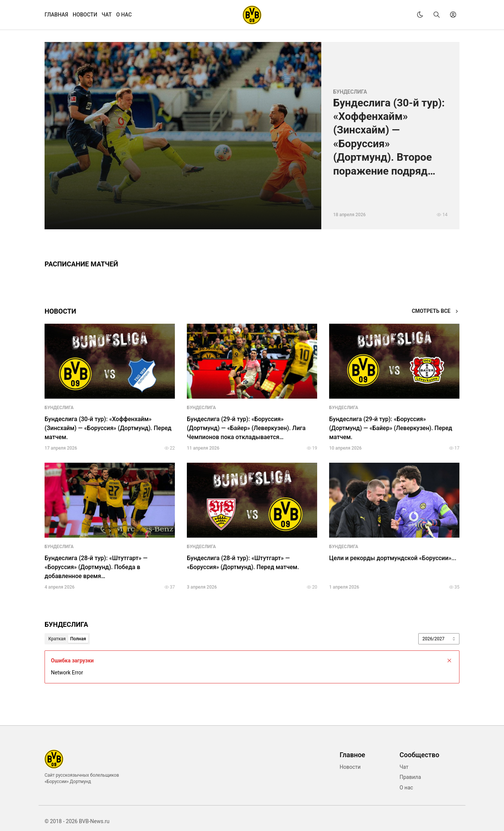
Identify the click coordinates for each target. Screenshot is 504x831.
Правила (410, 777)
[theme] (420, 15)
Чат (404, 767)
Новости (350, 767)
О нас (406, 788)
